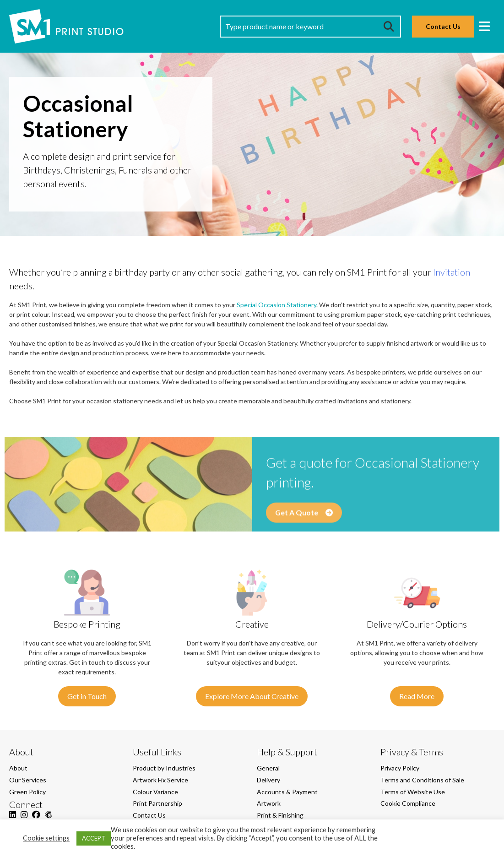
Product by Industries (164, 768)
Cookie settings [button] (46, 838)
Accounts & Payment (287, 792)
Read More (417, 696)
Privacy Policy (400, 768)
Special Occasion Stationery (276, 305)
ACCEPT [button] (94, 838)
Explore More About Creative (252, 696)
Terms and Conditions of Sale (422, 780)
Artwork (269, 803)
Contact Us (443, 26)
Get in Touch (87, 696)
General (268, 768)
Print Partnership (157, 803)
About (18, 768)
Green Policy (27, 792)
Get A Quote (304, 519)
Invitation (452, 272)
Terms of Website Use (413, 792)
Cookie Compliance (408, 803)
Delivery (268, 780)
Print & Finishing (280, 815)
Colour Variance (155, 792)
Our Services (28, 780)
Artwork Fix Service (160, 780)
